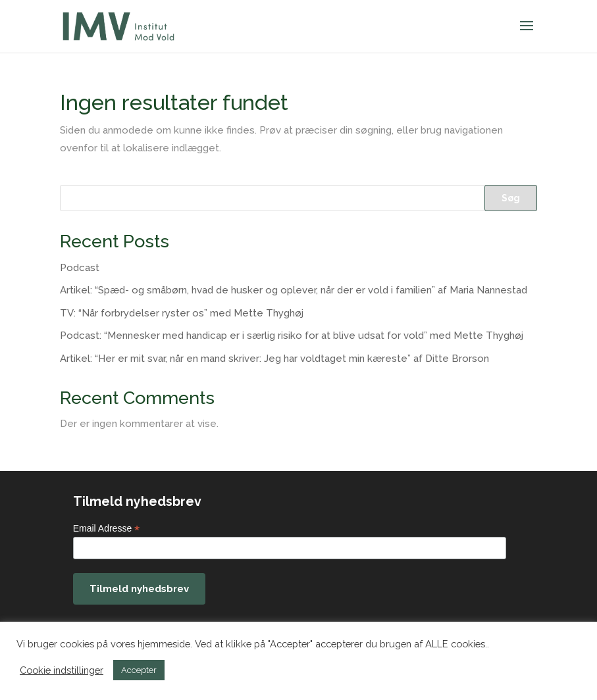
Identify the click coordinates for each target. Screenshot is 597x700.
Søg (511, 198)
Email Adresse (107, 529)
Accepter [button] (139, 670)
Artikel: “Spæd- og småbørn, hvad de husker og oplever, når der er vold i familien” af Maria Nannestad (294, 290)
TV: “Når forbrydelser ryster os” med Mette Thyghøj (182, 313)
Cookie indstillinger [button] (62, 670)
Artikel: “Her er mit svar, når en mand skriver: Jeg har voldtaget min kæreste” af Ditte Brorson (274, 359)
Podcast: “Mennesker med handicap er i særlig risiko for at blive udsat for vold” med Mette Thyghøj (292, 336)
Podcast (80, 268)
